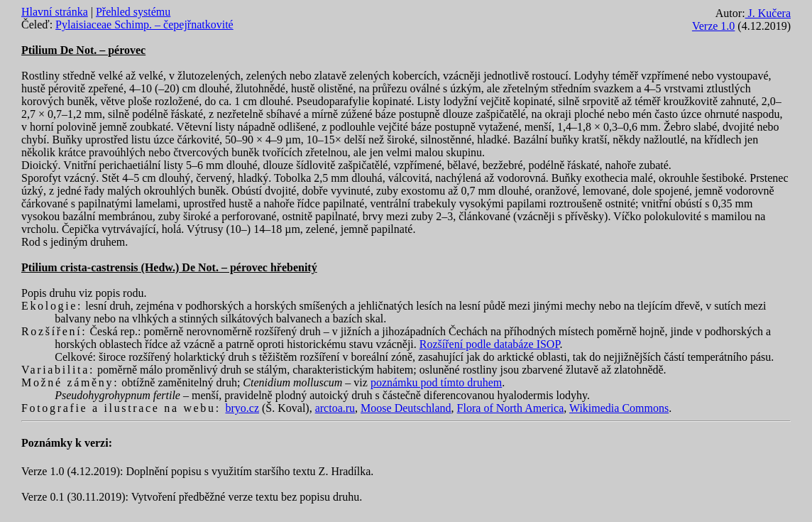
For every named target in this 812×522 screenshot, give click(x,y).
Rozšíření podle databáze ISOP (490, 344)
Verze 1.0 (713, 26)
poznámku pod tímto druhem (436, 382)
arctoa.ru (335, 408)
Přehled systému (133, 12)
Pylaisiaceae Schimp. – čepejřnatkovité (144, 25)
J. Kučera (768, 13)
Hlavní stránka (55, 12)
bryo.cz (242, 408)
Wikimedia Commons (619, 408)
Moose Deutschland (406, 408)
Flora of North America (511, 408)
